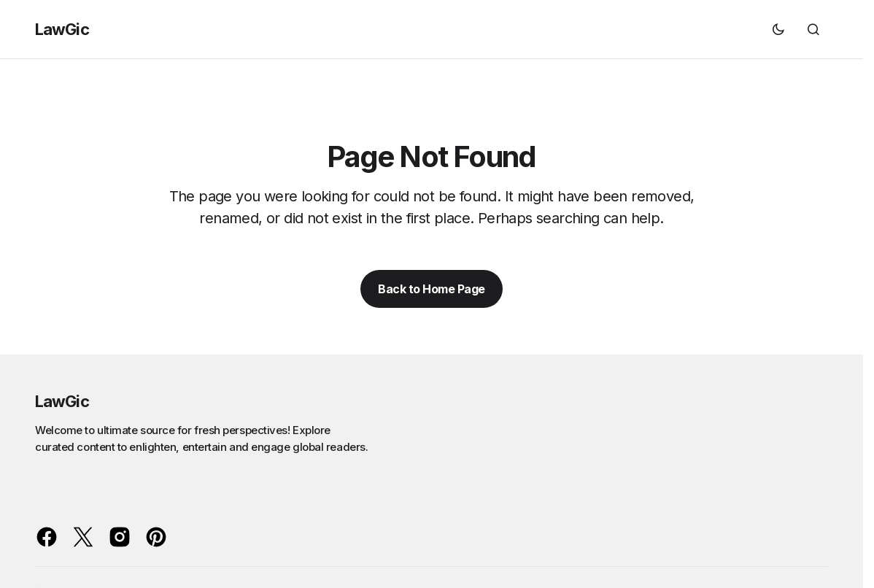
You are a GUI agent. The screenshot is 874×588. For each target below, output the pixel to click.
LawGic (62, 29)
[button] (778, 29)
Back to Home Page (432, 289)
